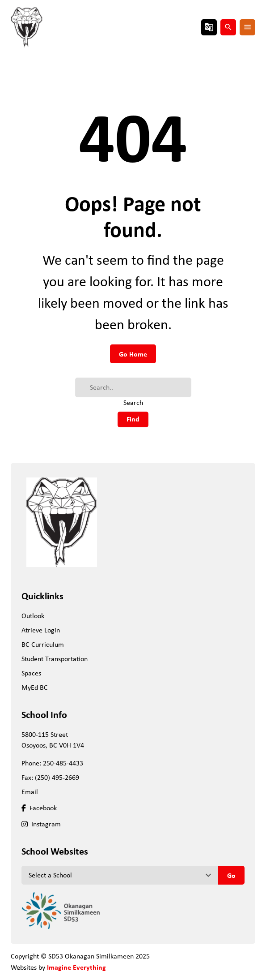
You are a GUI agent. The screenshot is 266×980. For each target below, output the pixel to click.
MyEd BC (35, 687)
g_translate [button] (209, 27)
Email (30, 792)
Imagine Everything (76, 967)
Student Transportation (55, 659)
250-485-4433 (63, 763)
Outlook (33, 616)
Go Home (133, 354)
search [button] (228, 27)
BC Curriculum (43, 644)
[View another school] (120, 875)
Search (133, 402)
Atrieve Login (41, 630)
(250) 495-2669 (57, 777)
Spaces (31, 673)
